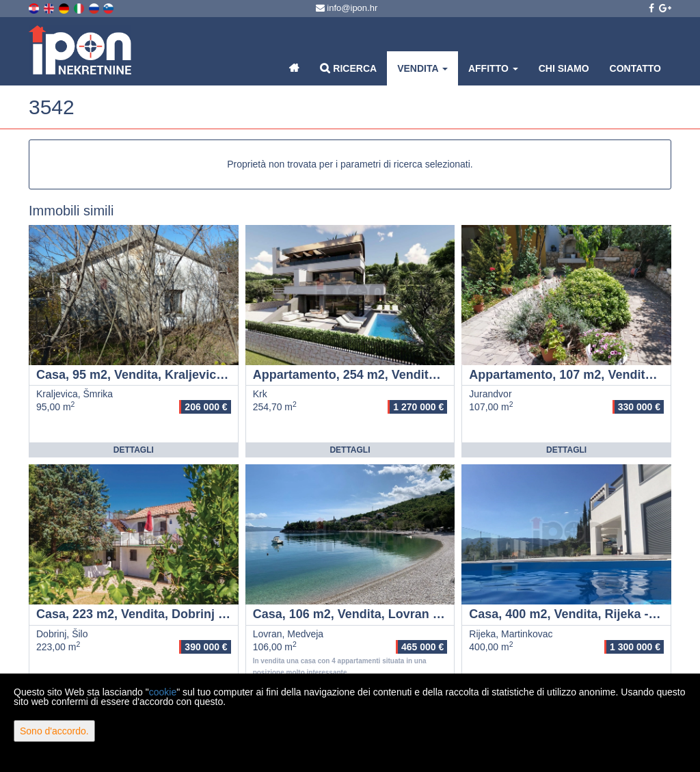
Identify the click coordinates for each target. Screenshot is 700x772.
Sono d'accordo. (54, 731)
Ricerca (348, 68)
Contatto (635, 68)
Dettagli (134, 450)
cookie (163, 692)
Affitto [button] (493, 68)
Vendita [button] (422, 68)
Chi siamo (564, 68)
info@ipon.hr (347, 8)
